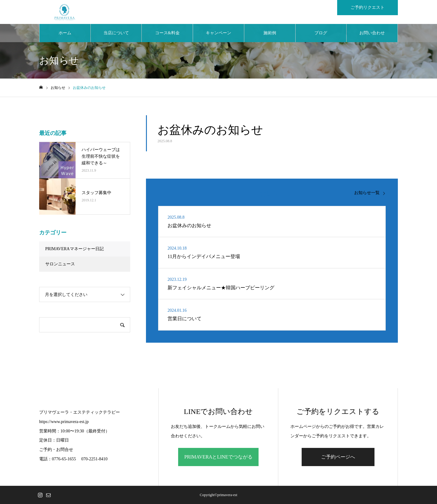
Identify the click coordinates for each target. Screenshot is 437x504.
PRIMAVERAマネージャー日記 (75, 249)
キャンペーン (218, 33)
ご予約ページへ (338, 457)
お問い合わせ (372, 33)
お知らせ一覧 (367, 193)
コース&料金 (167, 33)
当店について (116, 33)
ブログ (321, 33)
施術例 (270, 33)
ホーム (65, 33)
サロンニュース (60, 264)
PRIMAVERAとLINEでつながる (218, 457)
